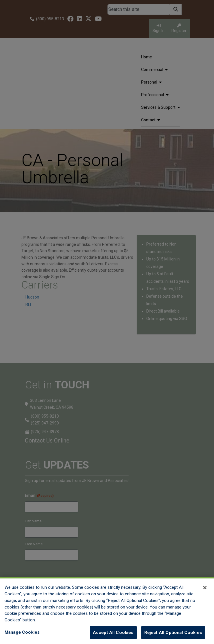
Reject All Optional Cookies (173, 637)
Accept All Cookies (113, 637)
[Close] (205, 592)
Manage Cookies (22, 637)
